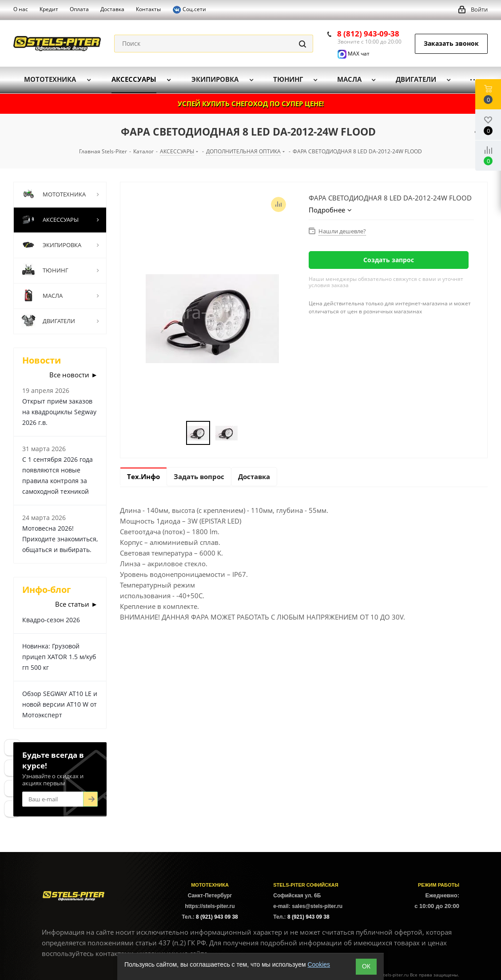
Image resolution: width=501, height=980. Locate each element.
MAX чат (354, 54)
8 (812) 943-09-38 (368, 34)
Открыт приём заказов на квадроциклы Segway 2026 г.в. (59, 412)
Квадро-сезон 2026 (51, 620)
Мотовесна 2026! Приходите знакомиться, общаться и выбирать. (60, 539)
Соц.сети (189, 10)
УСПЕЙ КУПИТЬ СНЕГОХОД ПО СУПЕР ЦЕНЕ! (251, 104)
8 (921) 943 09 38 (217, 917)
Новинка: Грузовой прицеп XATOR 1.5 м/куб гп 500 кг (59, 657)
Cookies (319, 964)
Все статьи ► (76, 604)
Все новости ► (74, 375)
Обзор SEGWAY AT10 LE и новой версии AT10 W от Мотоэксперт (60, 704)
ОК (366, 966)
